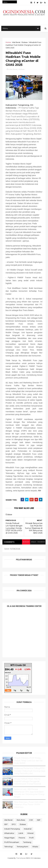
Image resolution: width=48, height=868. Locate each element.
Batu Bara (21, 827)
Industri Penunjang (12, 835)
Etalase (25, 43)
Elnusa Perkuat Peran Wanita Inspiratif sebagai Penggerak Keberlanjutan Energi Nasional (28, 788)
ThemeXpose (21, 865)
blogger (25, 549)
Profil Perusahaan (12, 849)
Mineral (30, 840)
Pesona (22, 844)
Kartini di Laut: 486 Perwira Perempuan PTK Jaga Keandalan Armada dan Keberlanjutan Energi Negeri (29, 800)
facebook (41, 549)
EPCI (14, 831)
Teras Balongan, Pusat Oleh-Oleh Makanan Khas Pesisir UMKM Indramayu (29, 811)
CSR (31, 827)
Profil (31, 844)
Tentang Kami (22, 853)
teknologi (8, 853)
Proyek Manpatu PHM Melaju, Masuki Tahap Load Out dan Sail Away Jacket (28, 767)
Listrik (21, 840)
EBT (6, 831)
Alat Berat (16, 43)
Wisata (35, 853)
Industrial (28, 835)
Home (8, 43)
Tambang (27, 849)
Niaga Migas (9, 844)
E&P (39, 827)
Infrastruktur (9, 840)
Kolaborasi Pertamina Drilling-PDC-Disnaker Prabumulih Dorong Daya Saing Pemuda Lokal (30, 778)
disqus (33, 549)
